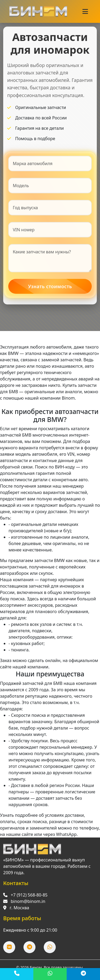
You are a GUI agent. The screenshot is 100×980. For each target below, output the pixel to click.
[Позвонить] (17, 974)
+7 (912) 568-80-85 (29, 899)
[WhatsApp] (50, 974)
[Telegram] (83, 974)
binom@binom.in (28, 906)
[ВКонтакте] (9, 952)
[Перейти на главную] (32, 854)
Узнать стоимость (50, 287)
